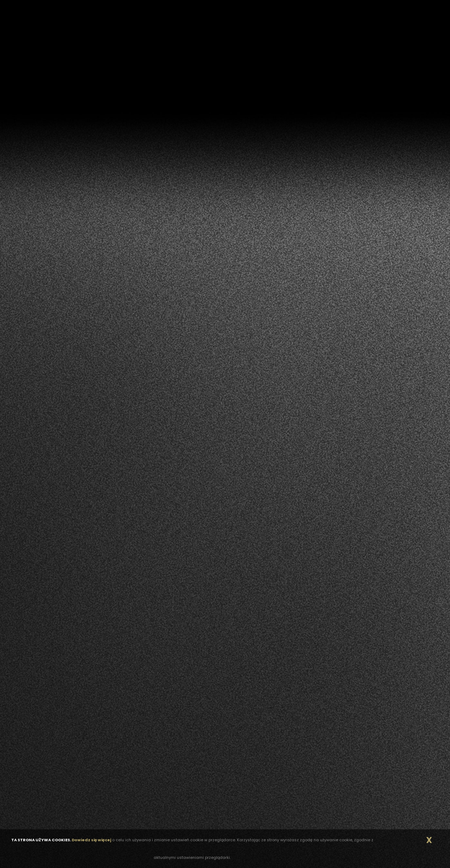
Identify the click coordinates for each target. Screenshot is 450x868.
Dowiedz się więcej (91, 840)
